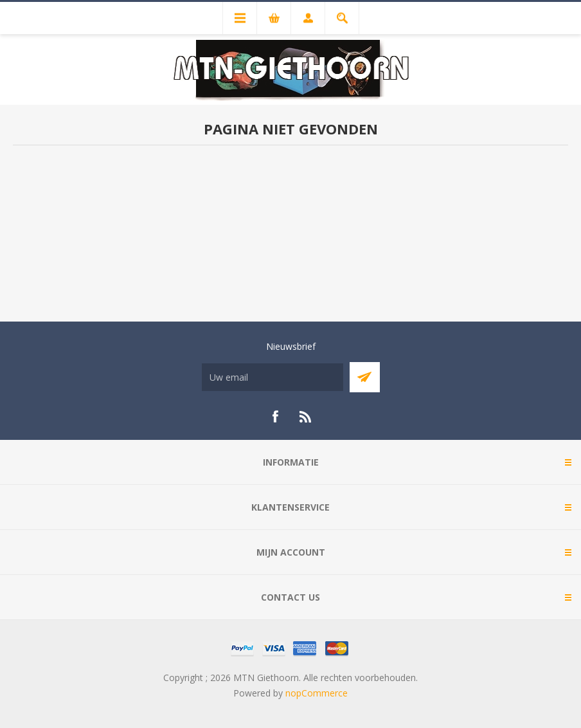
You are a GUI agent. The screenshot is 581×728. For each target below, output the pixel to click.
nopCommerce (317, 693)
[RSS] (306, 417)
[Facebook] (275, 417)
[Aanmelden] (273, 377)
